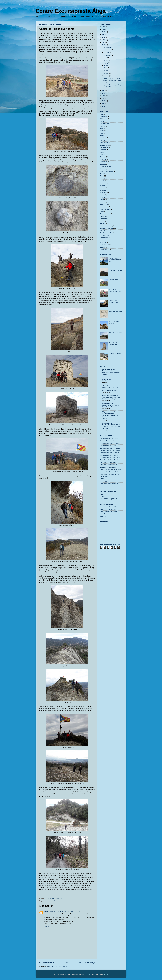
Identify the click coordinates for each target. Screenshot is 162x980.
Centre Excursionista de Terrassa (110, 453)
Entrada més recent (47, 962)
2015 (104, 96)
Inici (67, 962)
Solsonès (103, 240)
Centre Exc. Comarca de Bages (109, 443)
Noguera (103, 197)
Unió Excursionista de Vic (108, 486)
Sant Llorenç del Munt (107, 228)
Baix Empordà (104, 143)
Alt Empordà (104, 117)
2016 (104, 93)
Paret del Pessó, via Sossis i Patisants (115, 280)
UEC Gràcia (104, 479)
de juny (106, 63)
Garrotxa (103, 178)
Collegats (103, 159)
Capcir (102, 155)
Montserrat (103, 193)
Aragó (102, 131)
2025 (104, 27)
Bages (102, 136)
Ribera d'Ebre (104, 219)
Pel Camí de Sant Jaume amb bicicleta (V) (115, 260)
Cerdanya (103, 157)
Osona (56, 901)
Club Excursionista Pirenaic (108, 467)
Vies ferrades (104, 250)
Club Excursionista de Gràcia (109, 462)
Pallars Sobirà (104, 207)
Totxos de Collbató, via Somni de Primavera (115, 291)
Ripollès (102, 224)
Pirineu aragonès (105, 209)
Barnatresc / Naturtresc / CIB (109, 507)
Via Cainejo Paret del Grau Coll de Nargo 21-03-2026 (112, 406)
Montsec (103, 188)
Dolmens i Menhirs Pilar (52, 911)
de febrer (107, 73)
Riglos (102, 221)
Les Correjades (107, 381)
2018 (104, 45)
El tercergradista (107, 404)
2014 (104, 98)
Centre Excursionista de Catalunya (110, 450)
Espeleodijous (107, 379)
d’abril (106, 68)
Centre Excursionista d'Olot (108, 446)
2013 (104, 101)
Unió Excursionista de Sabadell (109, 484)
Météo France (104, 516)
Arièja (102, 133)
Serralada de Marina (106, 233)
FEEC (102, 494)
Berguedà (103, 150)
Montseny (103, 190)
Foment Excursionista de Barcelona (111, 469)
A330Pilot (88, 975)
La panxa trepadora (108, 369)
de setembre (108, 55)
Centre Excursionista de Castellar (110, 448)
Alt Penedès (104, 119)
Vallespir (103, 247)
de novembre (108, 50)
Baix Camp (103, 138)
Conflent (103, 169)
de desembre (108, 47)
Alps (101, 114)
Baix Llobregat (104, 145)
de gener (107, 76)
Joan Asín (105, 386)
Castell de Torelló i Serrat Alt (112, 78)
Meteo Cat (103, 514)
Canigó (102, 152)
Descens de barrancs (106, 171)
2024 (104, 29)
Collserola (103, 164)
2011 (104, 106)
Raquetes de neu (105, 214)
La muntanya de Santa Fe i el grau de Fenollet (116, 270)
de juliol (106, 60)
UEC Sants (103, 481)
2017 (104, 91)
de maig (106, 65)
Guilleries (103, 183)
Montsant (103, 185)
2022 (104, 35)
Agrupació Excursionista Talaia (109, 439)
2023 (104, 32)
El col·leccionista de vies (110, 396)
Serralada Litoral (105, 235)
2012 (104, 103)
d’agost (106, 58)
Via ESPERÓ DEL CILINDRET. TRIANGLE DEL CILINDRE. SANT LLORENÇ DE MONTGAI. (111, 389)
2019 (104, 42)
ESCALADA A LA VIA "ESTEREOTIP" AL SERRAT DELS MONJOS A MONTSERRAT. (110, 416)
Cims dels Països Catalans (108, 509)
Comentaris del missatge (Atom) (58, 967)
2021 (104, 37)
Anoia (102, 128)
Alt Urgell (103, 121)
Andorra (102, 126)
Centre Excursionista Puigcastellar (110, 460)
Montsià (102, 195)
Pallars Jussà (104, 204)
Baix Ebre (103, 140)
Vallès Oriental (104, 245)
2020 (104, 40)
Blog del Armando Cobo (110, 412)
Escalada (103, 174)
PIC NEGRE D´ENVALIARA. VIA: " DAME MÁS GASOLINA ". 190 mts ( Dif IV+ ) (112, 427)
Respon (47, 926)
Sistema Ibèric (104, 238)
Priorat (102, 212)
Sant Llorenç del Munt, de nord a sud (115, 333)
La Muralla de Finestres (116, 354)
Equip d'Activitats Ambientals (109, 512)
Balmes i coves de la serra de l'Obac (115, 301)
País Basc (103, 202)
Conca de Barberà (105, 166)
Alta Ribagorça (104, 124)
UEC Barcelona (105, 477)
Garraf (102, 176)
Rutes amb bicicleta (106, 226)
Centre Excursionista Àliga (71, 11)
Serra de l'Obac (105, 231)
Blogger (106, 975)
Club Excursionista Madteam (108, 465)
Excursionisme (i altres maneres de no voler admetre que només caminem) (111, 373)
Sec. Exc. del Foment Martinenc (109, 474)
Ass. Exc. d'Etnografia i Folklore (109, 441)
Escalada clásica (108, 423)
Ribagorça (103, 216)
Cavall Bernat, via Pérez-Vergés (114, 344)
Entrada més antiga (87, 962)
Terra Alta (103, 243)
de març (106, 71)
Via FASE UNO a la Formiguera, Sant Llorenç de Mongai (111, 398)
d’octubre (107, 52)
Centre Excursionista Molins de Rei (110, 458)
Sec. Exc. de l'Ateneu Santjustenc (110, 472)
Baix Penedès (104, 147)
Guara (102, 181)
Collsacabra (104, 162)
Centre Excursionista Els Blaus (109, 455)
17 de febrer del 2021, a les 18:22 (70, 911)
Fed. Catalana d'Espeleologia (109, 499)
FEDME (102, 496)
